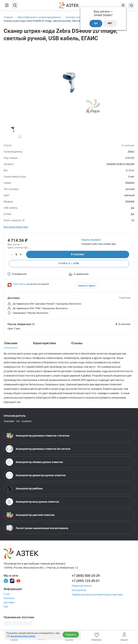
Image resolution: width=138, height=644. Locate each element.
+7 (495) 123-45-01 (86, 581)
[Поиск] (15, 5)
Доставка (9, 602)
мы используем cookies (23, 636)
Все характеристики (16, 227)
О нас (7, 594)
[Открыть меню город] (123, 5)
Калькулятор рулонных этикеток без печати (38, 449)
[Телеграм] (6, 581)
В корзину (78, 254)
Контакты (9, 598)
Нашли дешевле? (91, 239)
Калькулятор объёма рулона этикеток (34, 462)
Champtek (9, 421)
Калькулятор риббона (24, 489)
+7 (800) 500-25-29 (86, 576)
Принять (71, 635)
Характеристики (44, 343)
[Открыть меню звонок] (131, 5)
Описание (11, 343)
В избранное (17, 274)
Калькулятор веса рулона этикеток (32, 502)
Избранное (97, 637)
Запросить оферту (87, 286)
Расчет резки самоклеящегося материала (37, 528)
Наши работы (20, 284)
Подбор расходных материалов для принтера (97, 594)
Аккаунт (124, 637)
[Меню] (7, 5)
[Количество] (16, 255)
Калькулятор (79, 590)
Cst (18, 421)
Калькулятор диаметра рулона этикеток (36, 475)
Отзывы (77, 343)
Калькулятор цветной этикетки (30, 515)
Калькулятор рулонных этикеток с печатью (38, 436)
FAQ (6, 607)
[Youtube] (18, 581)
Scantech (26, 421)
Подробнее (125, 298)
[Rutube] (12, 581)
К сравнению (79, 274)
